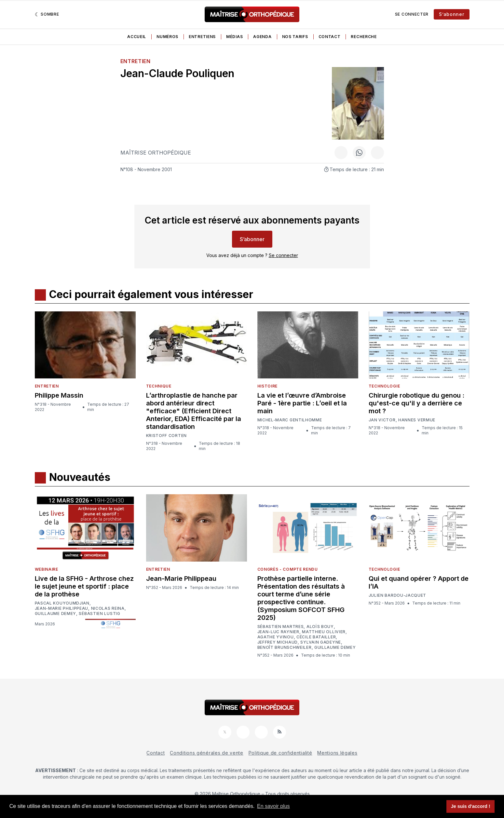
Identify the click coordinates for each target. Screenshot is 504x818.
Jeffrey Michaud (278, 642)
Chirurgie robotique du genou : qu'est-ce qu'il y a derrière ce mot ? (416, 403)
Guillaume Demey (56, 614)
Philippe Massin (59, 395)
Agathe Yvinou (276, 637)
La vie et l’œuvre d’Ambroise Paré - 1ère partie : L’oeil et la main (302, 403)
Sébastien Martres (281, 627)
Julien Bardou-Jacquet (398, 595)
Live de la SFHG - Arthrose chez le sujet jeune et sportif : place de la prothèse (84, 586)
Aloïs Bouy (320, 627)
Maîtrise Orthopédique (156, 153)
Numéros (167, 37)
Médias (234, 37)
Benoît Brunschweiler (285, 648)
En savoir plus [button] (273, 806)
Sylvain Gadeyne (321, 642)
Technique (159, 386)
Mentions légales (337, 753)
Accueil (137, 37)
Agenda (262, 37)
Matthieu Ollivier (324, 632)
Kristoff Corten (167, 436)
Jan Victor (382, 420)
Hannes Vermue (417, 420)
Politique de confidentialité (280, 753)
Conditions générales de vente (206, 753)
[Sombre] (47, 14)
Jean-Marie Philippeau (62, 608)
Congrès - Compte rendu (288, 569)
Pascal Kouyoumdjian (62, 603)
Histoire (268, 386)
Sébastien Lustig (99, 614)
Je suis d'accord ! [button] (471, 806)
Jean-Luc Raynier (278, 632)
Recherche (364, 37)
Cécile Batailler (316, 637)
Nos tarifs (295, 37)
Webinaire (47, 569)
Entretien (136, 61)
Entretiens (202, 37)
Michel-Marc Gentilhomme (290, 420)
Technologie (384, 386)
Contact (330, 37)
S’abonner (451, 14)
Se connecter (412, 14)
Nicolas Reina (108, 608)
